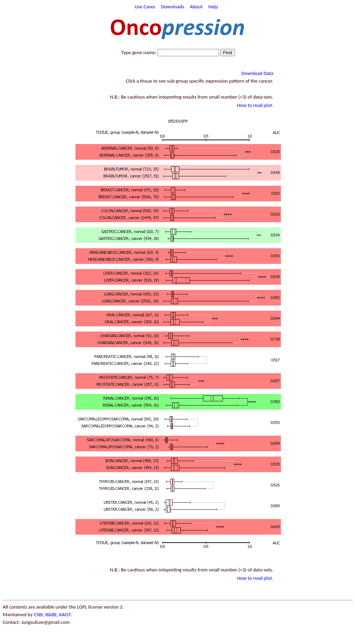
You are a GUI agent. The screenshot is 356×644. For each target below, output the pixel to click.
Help (213, 7)
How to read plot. (255, 105)
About (196, 7)
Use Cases (145, 7)
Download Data (257, 73)
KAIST (65, 614)
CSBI (38, 614)
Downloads (172, 7)
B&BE (51, 614)
